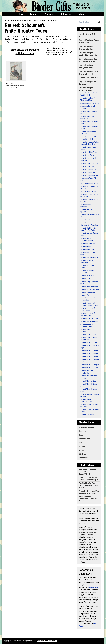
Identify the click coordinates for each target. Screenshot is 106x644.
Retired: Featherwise (88, 220)
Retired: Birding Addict (89, 169)
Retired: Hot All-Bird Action (88, 267)
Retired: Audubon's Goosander (87, 117)
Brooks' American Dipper (89, 183)
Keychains (83, 442)
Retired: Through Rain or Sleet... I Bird (89, 385)
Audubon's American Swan (90, 103)
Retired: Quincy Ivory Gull (89, 318)
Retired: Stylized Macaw (89, 357)
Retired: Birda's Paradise (89, 163)
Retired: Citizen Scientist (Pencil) (89, 201)
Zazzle (11, 83)
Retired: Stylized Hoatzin (89, 351)
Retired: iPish (85, 279)
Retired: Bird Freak (87, 155)
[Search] (99, 22)
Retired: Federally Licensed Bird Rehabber (89, 224)
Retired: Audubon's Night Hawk (89, 123)
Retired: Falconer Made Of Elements (90, 216)
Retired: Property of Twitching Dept (88, 314)
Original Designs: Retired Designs (21, 21)
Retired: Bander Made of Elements (89, 148)
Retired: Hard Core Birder (89, 257)
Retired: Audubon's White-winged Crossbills (90, 138)
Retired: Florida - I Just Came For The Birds (89, 229)
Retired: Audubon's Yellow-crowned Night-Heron (90, 143)
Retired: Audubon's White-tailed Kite (90, 133)
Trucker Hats (84, 439)
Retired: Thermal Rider (88, 381)
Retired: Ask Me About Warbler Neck (89, 94)
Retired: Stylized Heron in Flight (90, 347)
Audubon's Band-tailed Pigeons (88, 107)
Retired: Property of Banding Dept (88, 294)
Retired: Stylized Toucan (89, 368)
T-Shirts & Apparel (87, 427)
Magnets (83, 446)
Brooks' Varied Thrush (88, 191)
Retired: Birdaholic (87, 166)
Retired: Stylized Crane (89, 335)
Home (22, 14)
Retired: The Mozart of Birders (89, 377)
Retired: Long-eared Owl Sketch (89, 283)
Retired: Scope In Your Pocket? (88, 331)
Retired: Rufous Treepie (89, 321)
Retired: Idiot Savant (88, 276)
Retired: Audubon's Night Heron (89, 128)
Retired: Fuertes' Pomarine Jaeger (87, 239)
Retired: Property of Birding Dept (88, 299)
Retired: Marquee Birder (89, 287)
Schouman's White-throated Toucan (46, 21)
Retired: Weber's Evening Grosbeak (89, 406)
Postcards (83, 458)
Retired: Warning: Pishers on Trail (90, 395)
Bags (81, 435)
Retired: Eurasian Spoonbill (86, 211)
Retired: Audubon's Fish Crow (89, 112)
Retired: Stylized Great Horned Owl (89, 339)
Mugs (81, 450)
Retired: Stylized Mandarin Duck (90, 361)
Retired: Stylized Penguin (90, 365)
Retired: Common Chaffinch (87, 206)
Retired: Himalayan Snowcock (87, 261)
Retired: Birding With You (89, 175)
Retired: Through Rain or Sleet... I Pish (89, 390)
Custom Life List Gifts (88, 78)
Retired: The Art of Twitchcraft (87, 372)
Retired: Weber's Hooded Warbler (89, 411)
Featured (35, 14)
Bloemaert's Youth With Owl (89, 179)
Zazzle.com (93, 587)
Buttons (82, 431)
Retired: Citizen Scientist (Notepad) (89, 195)
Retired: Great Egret (87, 249)
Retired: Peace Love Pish (90, 290)
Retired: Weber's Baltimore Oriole (86, 400)
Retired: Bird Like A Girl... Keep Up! (89, 159)
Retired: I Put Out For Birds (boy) (88, 272)
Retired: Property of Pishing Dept (88, 309)
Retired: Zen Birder (87, 415)
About (81, 14)
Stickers (82, 454)
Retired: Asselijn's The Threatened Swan (88, 99)
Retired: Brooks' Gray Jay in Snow (89, 187)
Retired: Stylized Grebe (89, 343)
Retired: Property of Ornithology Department (89, 304)
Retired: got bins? (87, 246)
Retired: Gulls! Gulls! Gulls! (88, 253)
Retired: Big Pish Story (89, 152)
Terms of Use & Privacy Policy (47, 641)
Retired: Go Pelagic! (88, 243)
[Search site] (87, 22)
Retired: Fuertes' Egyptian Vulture (90, 234)
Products (50, 14)
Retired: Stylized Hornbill (89, 354)
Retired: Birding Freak (88, 172)
